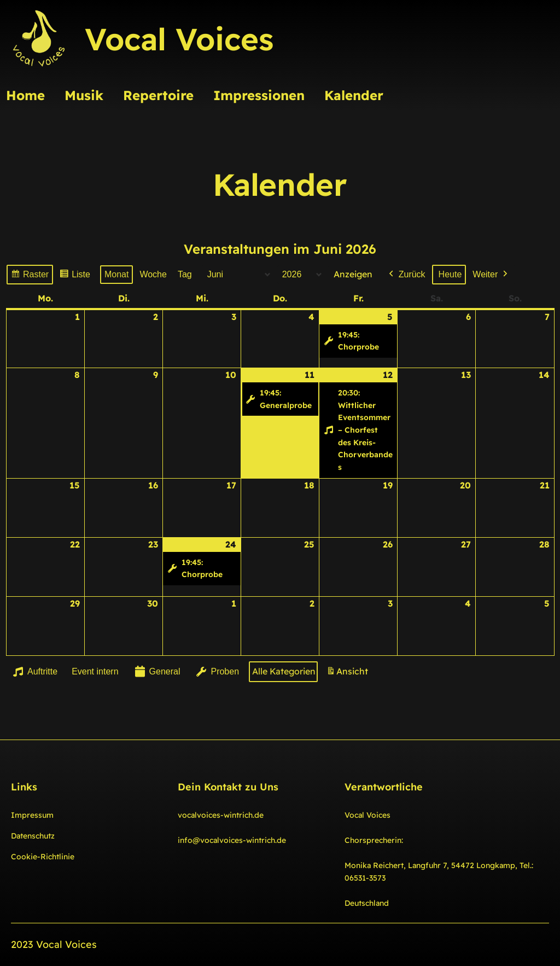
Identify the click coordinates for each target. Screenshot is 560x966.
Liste (75, 276)
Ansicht (349, 674)
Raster (30, 276)
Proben (217, 672)
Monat (116, 274)
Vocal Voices (179, 39)
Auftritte (34, 672)
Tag (185, 274)
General (156, 672)
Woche (153, 274)
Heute (450, 274)
